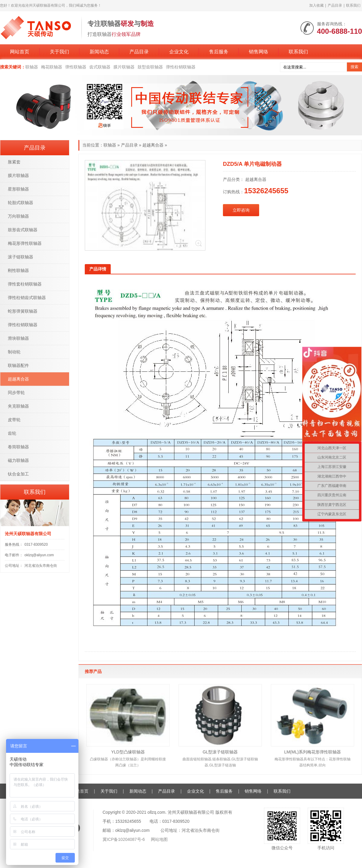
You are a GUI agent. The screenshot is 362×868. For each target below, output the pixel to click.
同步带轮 (16, 393)
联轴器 (32, 67)
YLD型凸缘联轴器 (128, 752)
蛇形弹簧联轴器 (23, 311)
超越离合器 (153, 145)
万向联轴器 (18, 216)
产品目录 (335, 5)
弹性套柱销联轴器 (25, 284)
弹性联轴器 (76, 67)
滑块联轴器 (18, 338)
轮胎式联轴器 (21, 203)
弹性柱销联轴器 (181, 67)
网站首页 (20, 52)
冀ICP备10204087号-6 (124, 839)
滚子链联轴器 (21, 257)
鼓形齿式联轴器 (23, 230)
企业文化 (179, 52)
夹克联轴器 (18, 406)
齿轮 (12, 433)
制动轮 (14, 352)
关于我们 (59, 52)
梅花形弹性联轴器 (25, 243)
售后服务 (219, 52)
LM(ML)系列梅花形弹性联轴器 (313, 752)
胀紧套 (14, 162)
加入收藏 (316, 5)
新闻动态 (99, 52)
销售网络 (259, 52)
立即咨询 (241, 210)
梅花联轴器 (52, 67)
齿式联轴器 (100, 67)
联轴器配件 (18, 365)
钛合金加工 (18, 474)
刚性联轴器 (18, 270)
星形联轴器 (18, 189)
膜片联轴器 (124, 67)
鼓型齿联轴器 (150, 67)
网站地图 (159, 839)
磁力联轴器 (18, 460)
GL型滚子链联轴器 (220, 752)
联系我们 (353, 5)
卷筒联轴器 (18, 447)
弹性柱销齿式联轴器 (27, 298)
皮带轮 (14, 420)
